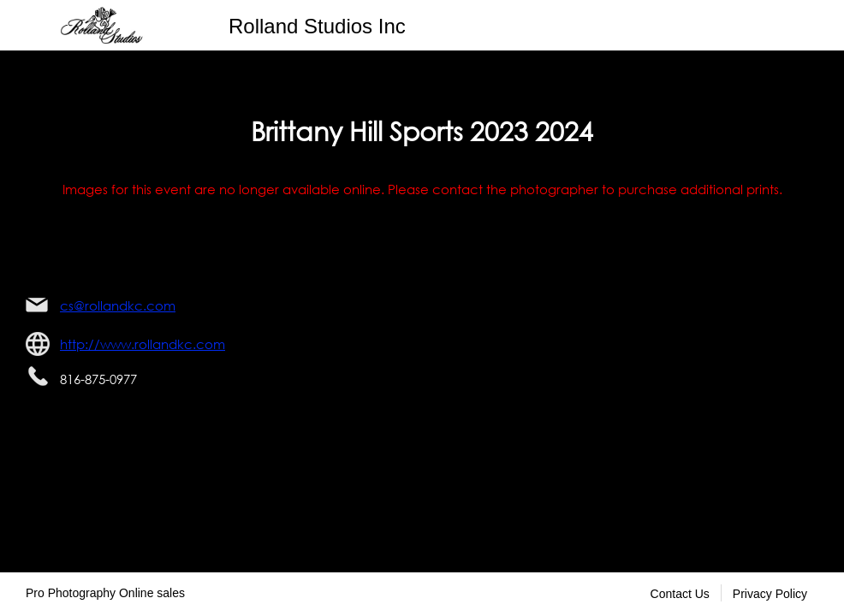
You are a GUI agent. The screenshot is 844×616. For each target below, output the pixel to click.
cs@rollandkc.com (118, 305)
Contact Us (680, 594)
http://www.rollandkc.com (143, 344)
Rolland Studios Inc (317, 26)
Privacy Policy (770, 594)
